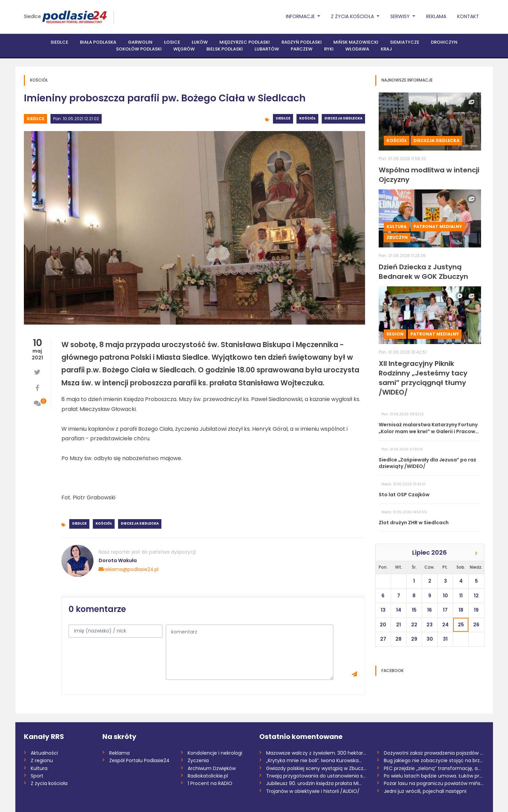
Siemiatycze (405, 42)
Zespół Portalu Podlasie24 (139, 760)
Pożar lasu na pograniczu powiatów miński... (434, 783)
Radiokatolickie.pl (208, 776)
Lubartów (267, 49)
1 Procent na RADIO (210, 783)
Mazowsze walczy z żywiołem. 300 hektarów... (316, 753)
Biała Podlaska (98, 42)
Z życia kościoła (49, 783)
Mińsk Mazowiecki (356, 42)
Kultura (397, 226)
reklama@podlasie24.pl (129, 569)
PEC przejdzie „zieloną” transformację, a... (432, 768)
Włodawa (357, 49)
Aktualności (44, 753)
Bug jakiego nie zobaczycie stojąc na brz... (433, 760)
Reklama (436, 16)
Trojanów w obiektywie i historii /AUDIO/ (313, 791)
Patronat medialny (438, 226)
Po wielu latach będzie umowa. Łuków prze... (434, 776)
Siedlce (32, 16)
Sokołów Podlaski (139, 49)
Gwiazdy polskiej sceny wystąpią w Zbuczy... (316, 768)
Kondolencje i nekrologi (215, 753)
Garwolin (140, 42)
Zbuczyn (397, 237)
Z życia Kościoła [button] (353, 16)
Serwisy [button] (401, 16)
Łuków (200, 42)
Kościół (307, 118)
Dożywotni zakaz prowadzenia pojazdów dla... (434, 753)
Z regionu (42, 760)
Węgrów (184, 49)
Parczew (302, 49)
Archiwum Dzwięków (212, 768)
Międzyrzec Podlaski (245, 42)
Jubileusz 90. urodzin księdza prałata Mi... (314, 783)
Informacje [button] (301, 16)
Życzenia (198, 760)
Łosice (172, 42)
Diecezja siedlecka (343, 118)
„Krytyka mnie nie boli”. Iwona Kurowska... (314, 760)
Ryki (329, 49)
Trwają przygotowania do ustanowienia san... (316, 776)
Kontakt (468, 16)
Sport (37, 776)
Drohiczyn (444, 42)
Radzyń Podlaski (302, 42)
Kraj (386, 49)
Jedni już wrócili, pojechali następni (425, 791)
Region (395, 334)
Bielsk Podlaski (225, 49)
